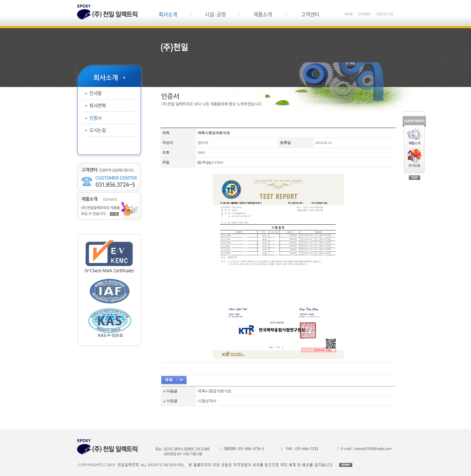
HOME (349, 14)
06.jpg (207, 162)
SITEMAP (364, 14)
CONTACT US (384, 14)
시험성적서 (207, 401)
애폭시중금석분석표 (215, 391)
